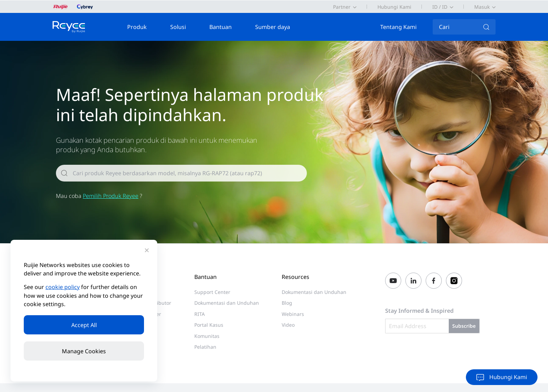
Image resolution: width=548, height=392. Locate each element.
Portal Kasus (209, 325)
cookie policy (63, 287)
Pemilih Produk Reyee (111, 196)
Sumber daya (273, 27)
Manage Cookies (84, 351)
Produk (137, 27)
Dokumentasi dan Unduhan (227, 303)
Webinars (293, 314)
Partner (342, 7)
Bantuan (221, 27)
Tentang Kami (398, 27)
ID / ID (440, 7)
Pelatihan (205, 347)
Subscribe (464, 326)
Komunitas (207, 336)
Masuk (482, 7)
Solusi (178, 27)
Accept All (84, 325)
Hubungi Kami (394, 7)
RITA (200, 314)
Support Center (212, 292)
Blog (287, 303)
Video (288, 325)
